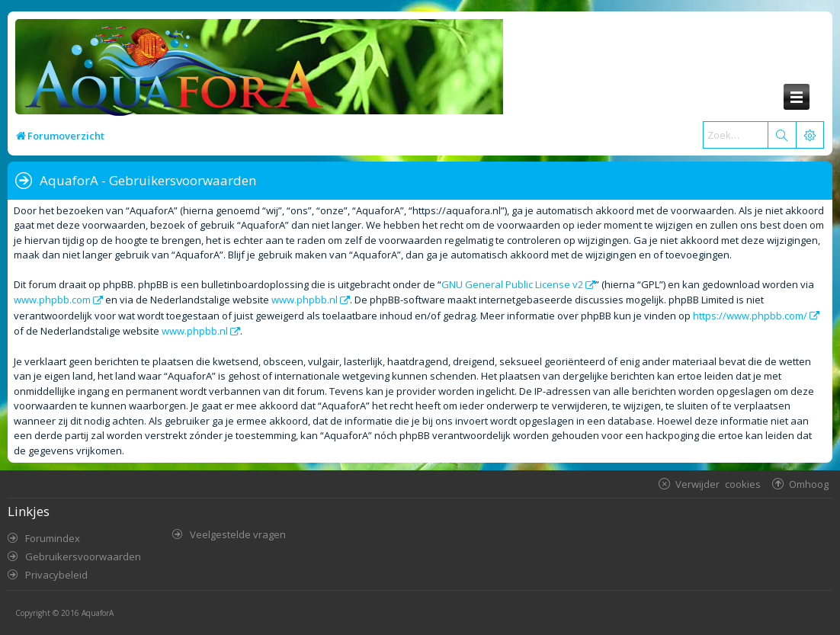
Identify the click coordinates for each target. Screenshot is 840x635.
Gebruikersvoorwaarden (83, 556)
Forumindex (53, 538)
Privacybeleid (56, 575)
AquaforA (98, 613)
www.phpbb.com (52, 300)
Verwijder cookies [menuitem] (718, 484)
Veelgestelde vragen (238, 534)
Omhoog (809, 484)
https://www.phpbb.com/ (750, 316)
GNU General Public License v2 (512, 284)
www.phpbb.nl (305, 300)
